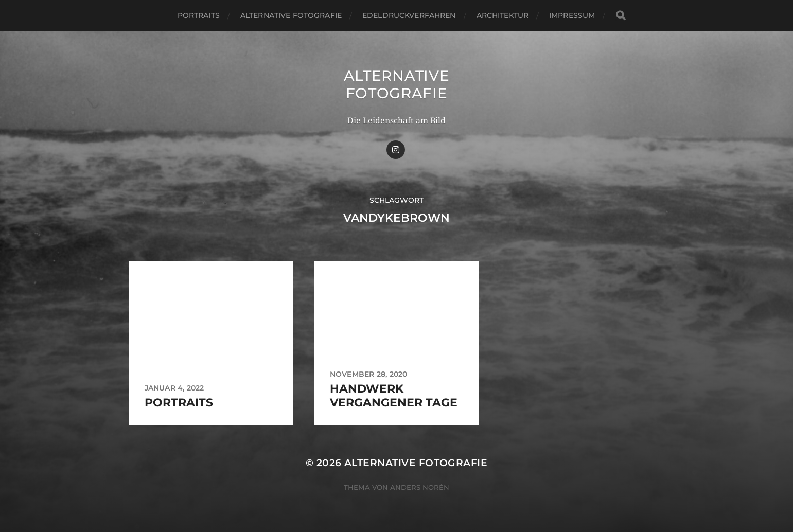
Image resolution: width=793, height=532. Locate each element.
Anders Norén (420, 487)
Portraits (199, 15)
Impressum (572, 15)
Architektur (503, 15)
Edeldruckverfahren (409, 15)
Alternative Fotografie (291, 15)
